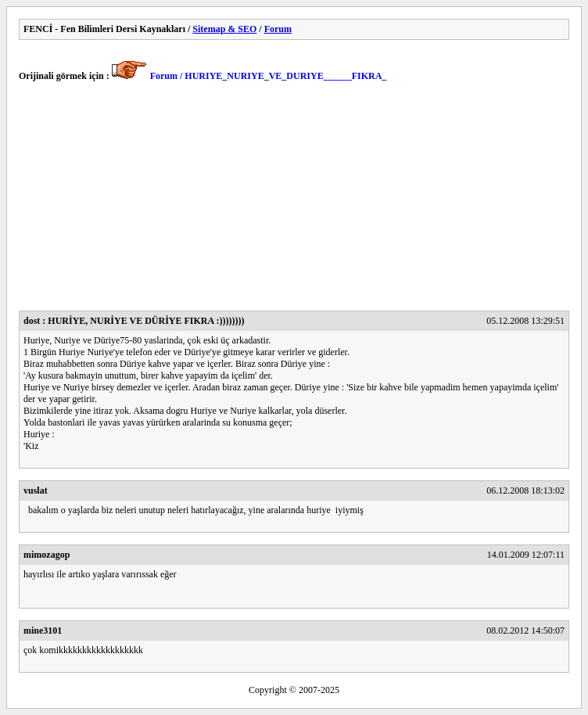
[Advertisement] (294, 201)
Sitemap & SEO (224, 29)
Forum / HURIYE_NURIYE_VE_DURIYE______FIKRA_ (269, 76)
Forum (278, 29)
